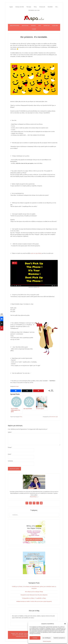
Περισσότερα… (34, 497)
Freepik (17, 386)
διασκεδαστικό (53, 417)
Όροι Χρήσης (27, 633)
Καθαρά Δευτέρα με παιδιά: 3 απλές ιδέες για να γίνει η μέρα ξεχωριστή (34, 601)
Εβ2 (57, 417)
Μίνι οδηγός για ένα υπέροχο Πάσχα (34, 592)
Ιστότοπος (10, 461)
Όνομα (10, 447)
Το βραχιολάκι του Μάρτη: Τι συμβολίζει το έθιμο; (34, 598)
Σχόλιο (10, 432)
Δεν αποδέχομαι (47, 638)
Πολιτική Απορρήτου (47, 641)
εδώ (38, 287)
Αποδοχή (35, 638)
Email (10, 454)
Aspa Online (34, 18)
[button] (65, 624)
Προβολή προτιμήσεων (59, 638)
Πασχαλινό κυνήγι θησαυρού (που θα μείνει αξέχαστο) (34, 595)
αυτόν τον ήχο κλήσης (36, 253)
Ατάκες (21, 417)
